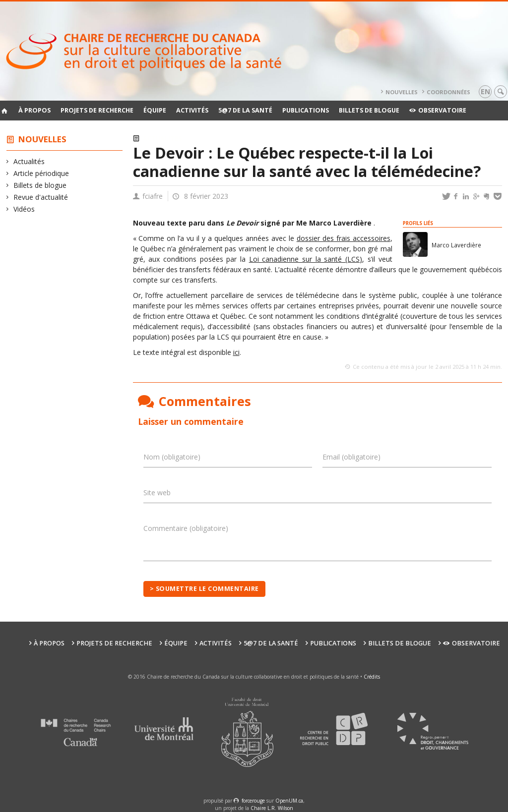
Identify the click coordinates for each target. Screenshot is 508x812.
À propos (34, 110)
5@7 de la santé (245, 110)
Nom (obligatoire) (172, 457)
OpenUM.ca (289, 801)
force (253, 801)
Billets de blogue (369, 110)
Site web (157, 493)
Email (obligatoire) (351, 457)
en (485, 91)
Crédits (372, 677)
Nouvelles (402, 92)
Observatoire (438, 110)
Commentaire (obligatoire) (186, 528)
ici (236, 352)
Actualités (29, 161)
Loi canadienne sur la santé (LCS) (306, 259)
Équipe (155, 110)
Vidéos (24, 209)
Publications (306, 110)
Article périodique (41, 173)
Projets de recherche (97, 110)
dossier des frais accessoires (344, 238)
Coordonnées (448, 92)
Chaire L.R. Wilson (272, 808)
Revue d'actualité (41, 197)
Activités (192, 110)
